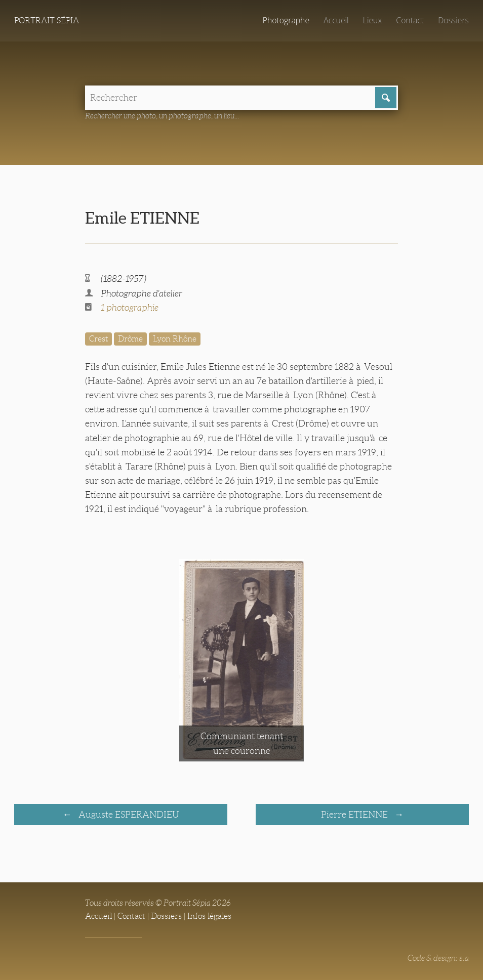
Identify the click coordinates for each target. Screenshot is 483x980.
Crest (99, 339)
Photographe (286, 20)
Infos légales (209, 916)
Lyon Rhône (175, 339)
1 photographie (130, 308)
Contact (410, 20)
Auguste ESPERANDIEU (128, 815)
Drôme (130, 339)
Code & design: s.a (438, 958)
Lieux (372, 20)
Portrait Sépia (47, 20)
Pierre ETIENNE (355, 815)
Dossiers (453, 20)
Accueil (336, 20)
